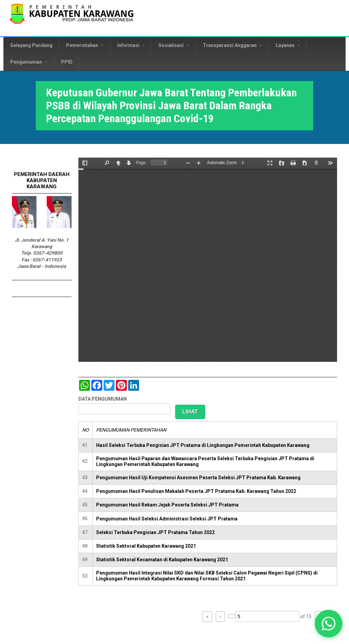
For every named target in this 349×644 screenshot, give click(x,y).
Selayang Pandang (31, 45)
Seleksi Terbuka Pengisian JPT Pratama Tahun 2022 (155, 532)
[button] (329, 624)
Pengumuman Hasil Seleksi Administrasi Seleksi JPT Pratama (167, 519)
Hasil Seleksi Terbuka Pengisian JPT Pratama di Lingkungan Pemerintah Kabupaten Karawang (203, 445)
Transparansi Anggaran (232, 45)
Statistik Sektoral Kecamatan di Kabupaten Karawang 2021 (162, 560)
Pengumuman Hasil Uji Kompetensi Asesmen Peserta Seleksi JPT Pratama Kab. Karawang (198, 478)
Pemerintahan (85, 45)
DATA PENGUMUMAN (103, 399)
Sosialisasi (174, 45)
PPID (67, 62)
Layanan (288, 45)
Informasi (131, 45)
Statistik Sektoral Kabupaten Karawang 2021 (146, 546)
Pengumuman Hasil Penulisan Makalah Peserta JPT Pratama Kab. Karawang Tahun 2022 (196, 491)
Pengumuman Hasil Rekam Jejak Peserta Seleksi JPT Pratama (167, 505)
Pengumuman (29, 62)
